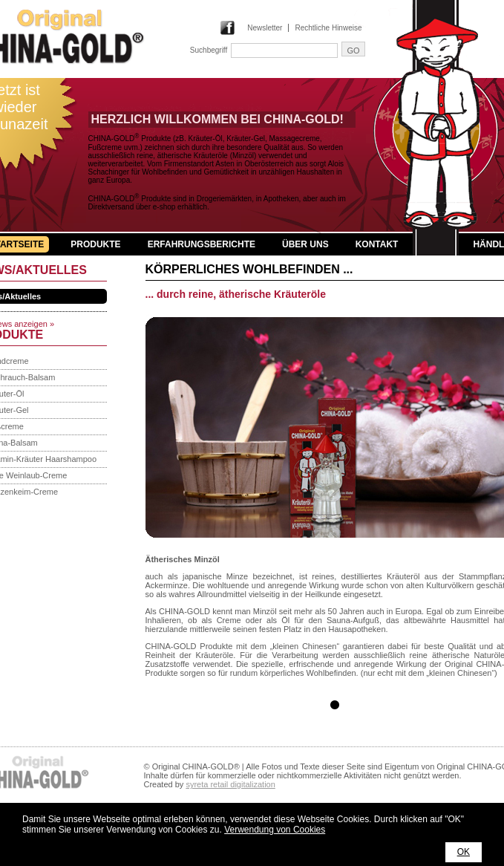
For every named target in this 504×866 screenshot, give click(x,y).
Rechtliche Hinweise (328, 28)
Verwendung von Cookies (275, 830)
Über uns (305, 244)
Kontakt (377, 244)
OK (464, 852)
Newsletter (265, 28)
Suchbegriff (209, 50)
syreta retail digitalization (230, 784)
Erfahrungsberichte (202, 244)
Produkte (95, 244)
